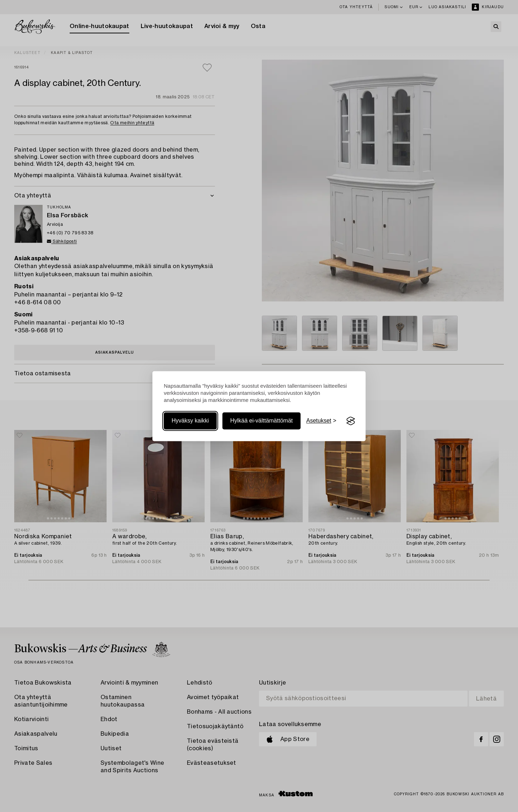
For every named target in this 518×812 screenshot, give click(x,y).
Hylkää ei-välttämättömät (261, 421)
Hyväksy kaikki (190, 421)
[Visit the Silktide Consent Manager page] (351, 421)
